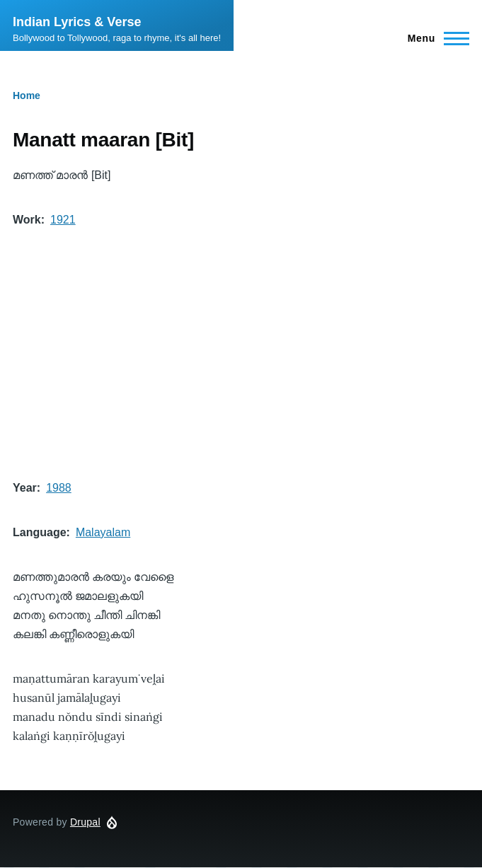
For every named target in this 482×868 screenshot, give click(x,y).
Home (27, 96)
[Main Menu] (434, 38)
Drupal (85, 822)
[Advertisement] (241, 354)
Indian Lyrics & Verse (77, 22)
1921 (63, 220)
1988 (59, 488)
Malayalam (103, 532)
